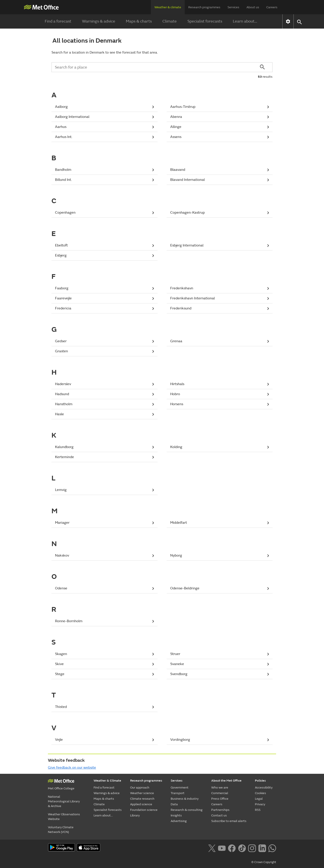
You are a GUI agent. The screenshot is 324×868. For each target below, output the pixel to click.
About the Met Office (226, 781)
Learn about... (245, 21)
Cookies (260, 793)
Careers (272, 7)
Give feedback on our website (72, 768)
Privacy (260, 804)
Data (174, 804)
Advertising (179, 821)
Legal (259, 799)
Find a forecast (58, 21)
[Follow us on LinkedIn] (262, 848)
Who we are (220, 788)
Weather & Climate (107, 781)
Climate (170, 21)
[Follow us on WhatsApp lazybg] (272, 848)
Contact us (219, 815)
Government (180, 788)
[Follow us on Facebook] (232, 848)
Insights (176, 815)
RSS (258, 810)
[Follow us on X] (212, 848)
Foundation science (144, 810)
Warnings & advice (99, 21)
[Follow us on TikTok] (242, 848)
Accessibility (264, 788)
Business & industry (185, 799)
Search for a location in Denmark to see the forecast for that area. (105, 52)
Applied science (141, 804)
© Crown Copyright (264, 862)
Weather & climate (168, 7)
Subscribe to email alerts (229, 821)
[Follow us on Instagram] (252, 848)
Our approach (140, 788)
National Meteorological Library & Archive (64, 801)
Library (135, 815)
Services (233, 7)
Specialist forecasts (205, 21)
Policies (260, 781)
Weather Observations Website (64, 817)
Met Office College (61, 788)
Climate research (142, 799)
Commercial (220, 793)
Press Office (220, 799)
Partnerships (220, 810)
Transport (178, 793)
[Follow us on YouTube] (222, 848)
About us (253, 7)
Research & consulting (187, 810)
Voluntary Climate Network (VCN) (61, 830)
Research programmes (204, 7)
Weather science (142, 793)
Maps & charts (139, 21)
